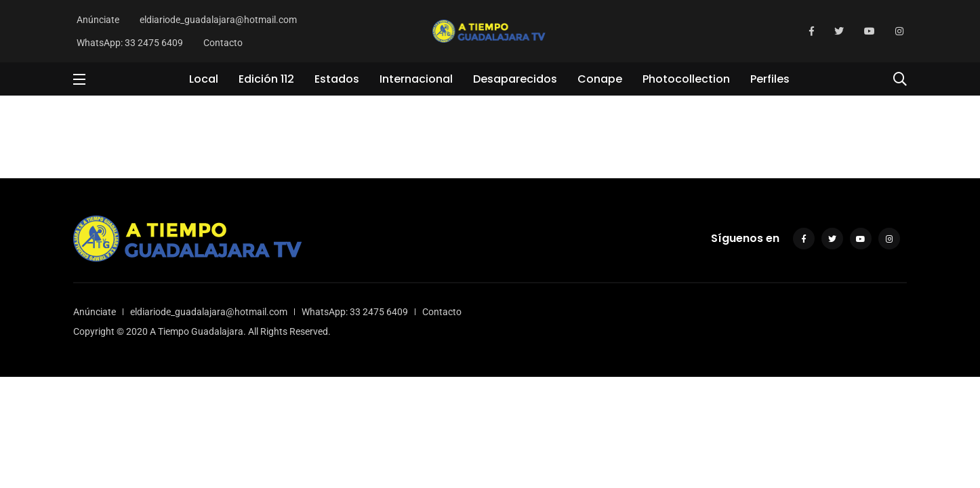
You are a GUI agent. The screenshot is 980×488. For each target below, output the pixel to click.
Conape (600, 79)
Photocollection (686, 79)
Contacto (223, 43)
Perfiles (770, 79)
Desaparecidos (515, 79)
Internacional (416, 79)
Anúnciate (98, 20)
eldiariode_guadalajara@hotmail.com (218, 20)
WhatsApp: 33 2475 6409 (130, 43)
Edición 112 (266, 79)
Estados (337, 79)
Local (204, 79)
